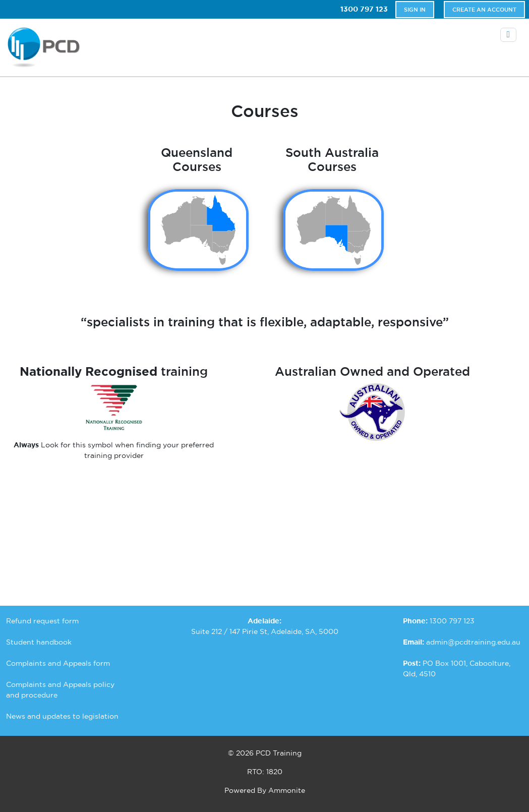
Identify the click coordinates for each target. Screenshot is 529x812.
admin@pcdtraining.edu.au (473, 642)
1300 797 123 (364, 9)
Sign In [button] (415, 10)
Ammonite (287, 790)
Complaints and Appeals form (58, 663)
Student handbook (39, 642)
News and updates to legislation (62, 716)
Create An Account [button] (484, 10)
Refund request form (42, 621)
